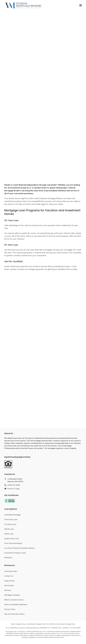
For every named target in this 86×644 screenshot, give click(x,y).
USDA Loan (9, 534)
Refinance (8, 558)
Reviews (8, 590)
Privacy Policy (10, 609)
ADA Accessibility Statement (16, 604)
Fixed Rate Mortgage (12, 515)
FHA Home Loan (11, 519)
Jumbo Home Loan (12, 538)
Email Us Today (14, 489)
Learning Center (11, 571)
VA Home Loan (10, 524)
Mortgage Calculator (12, 595)
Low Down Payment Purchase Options (20, 548)
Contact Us (9, 576)
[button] (81, 5)
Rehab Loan (9, 529)
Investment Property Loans (15, 553)
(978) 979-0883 (14, 485)
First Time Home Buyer (13, 543)
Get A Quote (9, 585)
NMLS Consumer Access (14, 600)
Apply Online (9, 581)
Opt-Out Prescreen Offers (14, 614)
